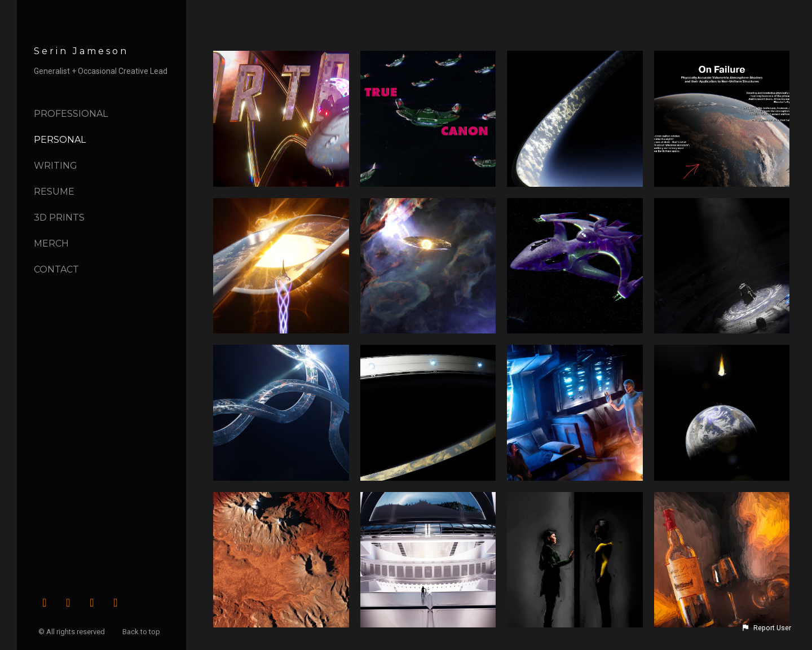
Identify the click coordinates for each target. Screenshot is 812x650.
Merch (51, 243)
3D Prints (59, 218)
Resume (54, 192)
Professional (71, 114)
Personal (60, 140)
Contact (56, 269)
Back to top (142, 632)
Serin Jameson (81, 51)
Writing (56, 166)
